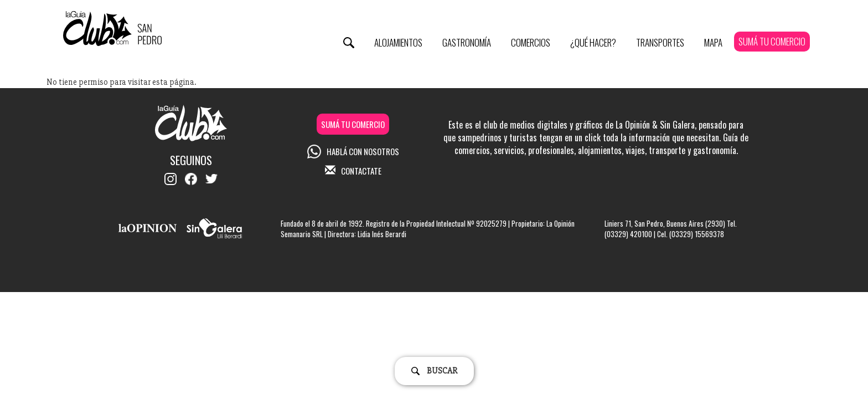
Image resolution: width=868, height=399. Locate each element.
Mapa (713, 42)
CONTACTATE (353, 171)
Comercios (531, 42)
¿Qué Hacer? (593, 42)
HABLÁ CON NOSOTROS (353, 151)
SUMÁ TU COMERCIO (772, 41)
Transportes (660, 42)
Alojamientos (398, 42)
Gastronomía (467, 42)
